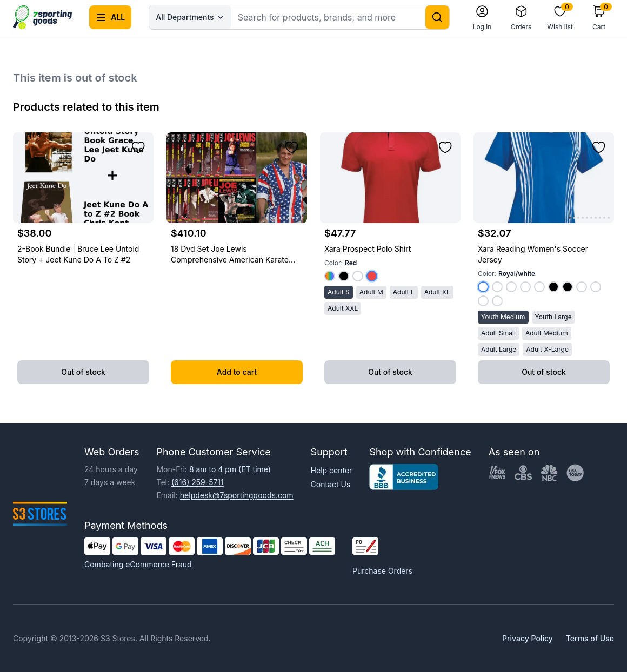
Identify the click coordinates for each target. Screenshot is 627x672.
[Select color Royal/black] (568, 287)
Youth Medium (503, 317)
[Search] (437, 17)
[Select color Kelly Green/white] (511, 287)
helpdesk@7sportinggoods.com (237, 495)
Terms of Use (590, 638)
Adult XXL (343, 308)
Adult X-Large (547, 349)
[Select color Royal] (330, 276)
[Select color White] (358, 276)
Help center (332, 470)
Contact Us (331, 484)
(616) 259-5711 (198, 482)
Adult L (404, 292)
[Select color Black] (344, 276)
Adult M (371, 292)
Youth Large (553, 317)
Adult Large (499, 349)
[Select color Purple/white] (525, 287)
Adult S (339, 292)
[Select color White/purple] (483, 301)
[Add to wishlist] (138, 147)
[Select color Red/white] (497, 287)
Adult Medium (547, 333)
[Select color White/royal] (582, 287)
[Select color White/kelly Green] (596, 287)
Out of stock (83, 372)
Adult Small (498, 333)
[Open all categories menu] (110, 17)
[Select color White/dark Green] (497, 301)
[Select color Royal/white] (483, 287)
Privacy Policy (528, 638)
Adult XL (437, 292)
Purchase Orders (382, 571)
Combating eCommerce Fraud (138, 564)
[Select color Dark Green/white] (539, 287)
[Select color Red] (372, 276)
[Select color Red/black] (553, 287)
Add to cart (237, 372)
